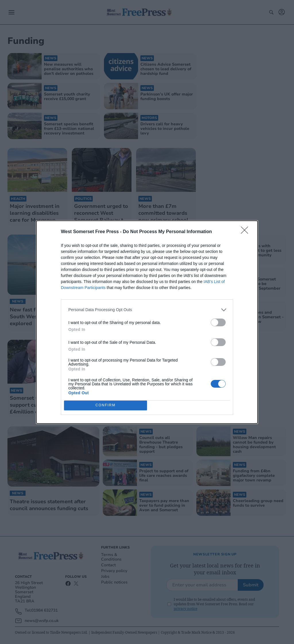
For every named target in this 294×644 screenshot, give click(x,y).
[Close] (246, 232)
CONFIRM (106, 405)
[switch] (218, 322)
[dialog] (147, 322)
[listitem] (147, 310)
